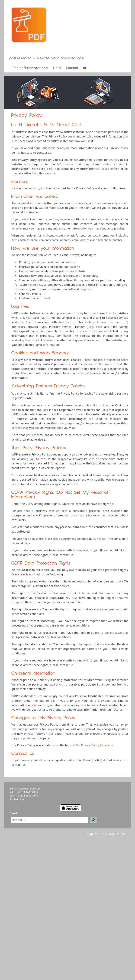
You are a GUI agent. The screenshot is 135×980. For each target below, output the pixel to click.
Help (57, 68)
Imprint (92, 834)
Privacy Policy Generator (97, 745)
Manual (72, 68)
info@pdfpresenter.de (29, 789)
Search (14, 813)
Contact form (17, 799)
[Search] (94, 820)
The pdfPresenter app (30, 68)
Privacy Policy (114, 834)
